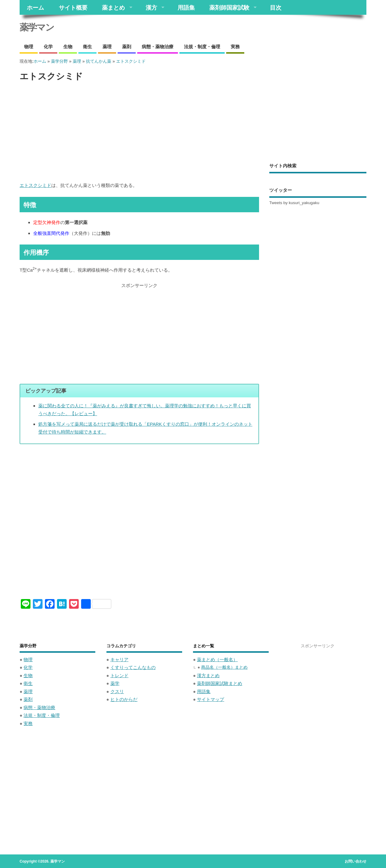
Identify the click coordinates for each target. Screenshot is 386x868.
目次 (276, 7)
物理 (29, 46)
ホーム (35, 7)
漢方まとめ (208, 675)
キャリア (119, 660)
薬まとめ (113, 7)
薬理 (107, 46)
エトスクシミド (35, 185)
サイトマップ (210, 699)
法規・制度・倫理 (202, 46)
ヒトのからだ (124, 699)
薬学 (115, 683)
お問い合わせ (356, 861)
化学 (48, 46)
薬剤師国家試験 (229, 7)
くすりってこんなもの (133, 667)
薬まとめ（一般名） (217, 660)
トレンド (119, 675)
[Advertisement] (139, 132)
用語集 (186, 7)
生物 (68, 46)
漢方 (151, 7)
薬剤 (127, 46)
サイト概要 (73, 7)
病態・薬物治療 (158, 46)
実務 (235, 46)
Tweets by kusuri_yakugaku (294, 203)
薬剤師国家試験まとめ (220, 683)
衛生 (87, 46)
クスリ (117, 691)
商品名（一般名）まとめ (224, 667)
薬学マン (37, 27)
